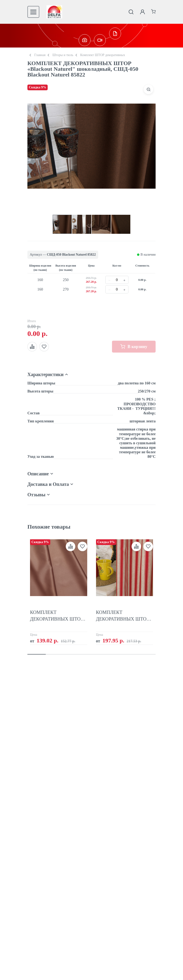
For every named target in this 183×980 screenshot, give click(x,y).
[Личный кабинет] (142, 12)
